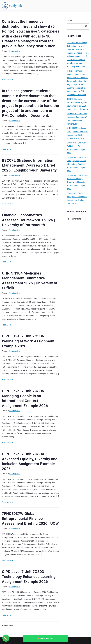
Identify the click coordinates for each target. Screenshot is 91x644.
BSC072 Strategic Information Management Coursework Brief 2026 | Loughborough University (29, 165)
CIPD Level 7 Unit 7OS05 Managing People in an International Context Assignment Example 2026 (77, 164)
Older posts (8, 626)
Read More (7, 80)
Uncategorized (15, 51)
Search (69, 21)
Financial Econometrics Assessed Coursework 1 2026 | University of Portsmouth (28, 220)
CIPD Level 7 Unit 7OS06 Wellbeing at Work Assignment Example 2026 (28, 341)
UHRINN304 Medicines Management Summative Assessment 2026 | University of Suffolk (77, 133)
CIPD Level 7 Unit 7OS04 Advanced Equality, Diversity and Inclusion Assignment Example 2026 (77, 182)
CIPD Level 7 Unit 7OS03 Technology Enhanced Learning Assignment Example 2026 (29, 577)
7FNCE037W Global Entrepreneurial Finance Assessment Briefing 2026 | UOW (30, 518)
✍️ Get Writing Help (45, 638)
